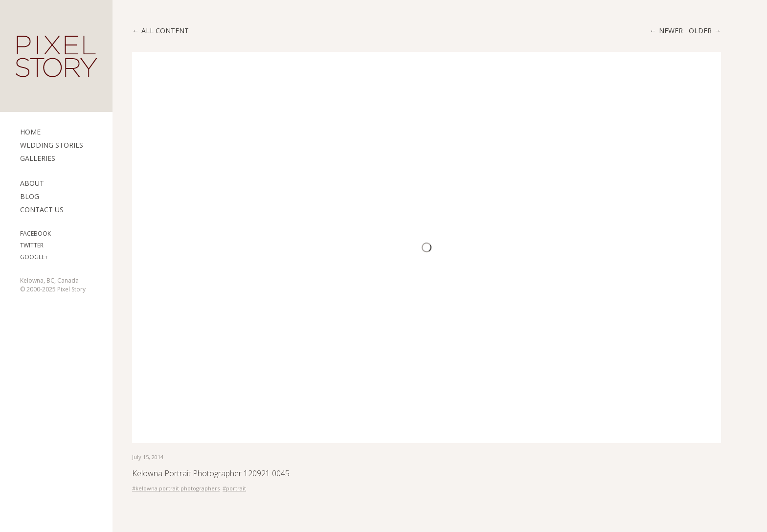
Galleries (38, 158)
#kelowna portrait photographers (176, 488)
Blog (30, 196)
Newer (671, 31)
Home (30, 132)
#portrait (234, 488)
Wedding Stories (52, 145)
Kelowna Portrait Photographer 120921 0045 (211, 473)
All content (165, 31)
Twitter (32, 245)
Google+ (34, 257)
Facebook (35, 233)
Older (700, 31)
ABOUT (32, 183)
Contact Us (42, 210)
